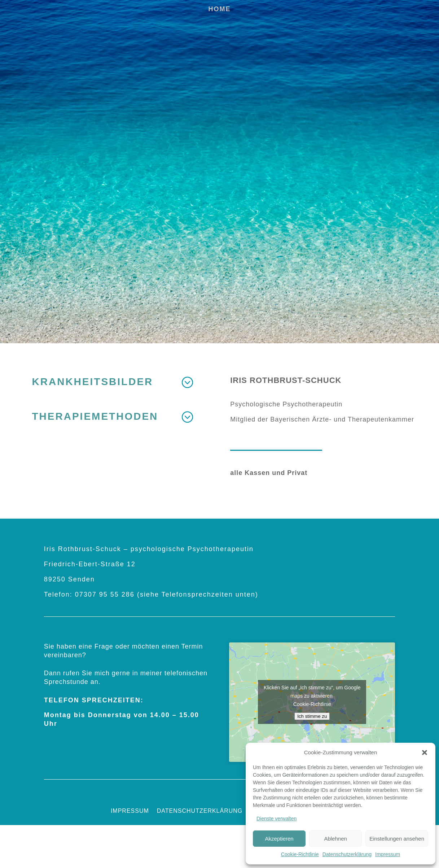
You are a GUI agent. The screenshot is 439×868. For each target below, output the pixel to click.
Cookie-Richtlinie (300, 854)
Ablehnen (335, 839)
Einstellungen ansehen (397, 839)
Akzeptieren (279, 839)
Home (220, 10)
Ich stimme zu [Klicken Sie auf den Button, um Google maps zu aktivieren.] (312, 716)
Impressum (388, 854)
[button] (425, 753)
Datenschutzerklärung (347, 854)
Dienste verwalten (276, 819)
